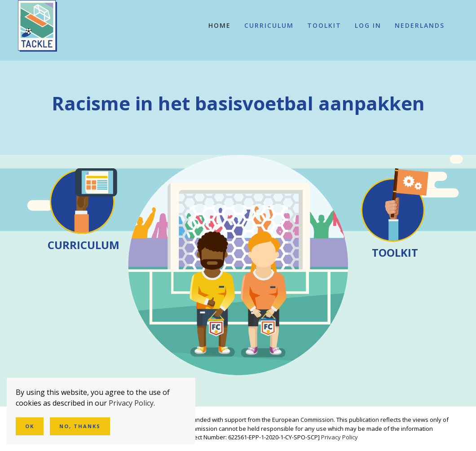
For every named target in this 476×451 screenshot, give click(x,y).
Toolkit (324, 25)
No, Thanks (80, 426)
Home (220, 25)
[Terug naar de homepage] (37, 26)
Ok (30, 426)
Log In (368, 25)
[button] (420, 26)
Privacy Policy (339, 437)
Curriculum (269, 25)
